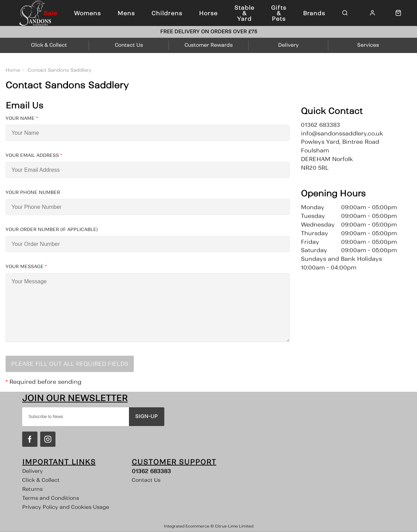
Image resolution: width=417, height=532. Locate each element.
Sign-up (146, 416)
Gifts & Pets (279, 13)
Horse (208, 13)
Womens (87, 13)
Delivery (33, 471)
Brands (314, 13)
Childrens (167, 13)
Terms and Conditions (51, 498)
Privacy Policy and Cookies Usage (66, 507)
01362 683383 (151, 471)
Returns (32, 489)
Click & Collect (41, 480)
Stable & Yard (244, 13)
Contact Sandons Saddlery (60, 70)
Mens (126, 13)
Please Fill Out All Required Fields (70, 364)
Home (13, 70)
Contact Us (146, 480)
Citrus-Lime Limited (234, 526)
